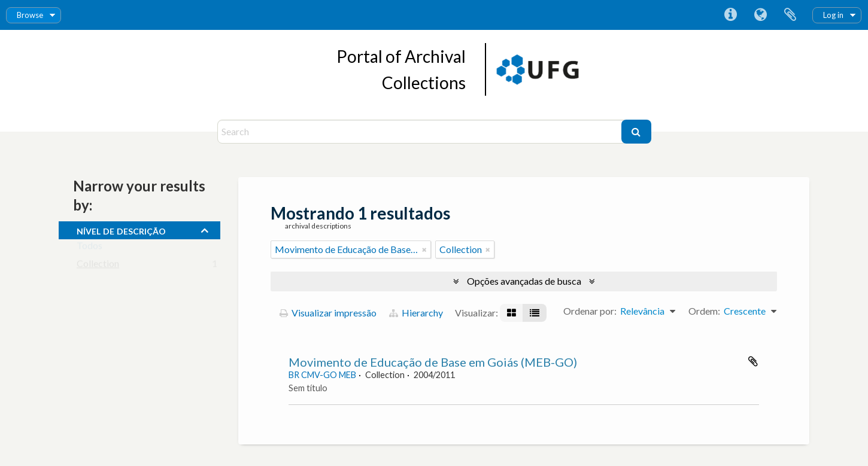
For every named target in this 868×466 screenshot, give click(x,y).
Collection (98, 266)
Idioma (760, 15)
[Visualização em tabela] (535, 313)
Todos (89, 248)
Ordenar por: (590, 311)
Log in (833, 15)
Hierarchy (416, 313)
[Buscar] (636, 132)
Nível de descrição (121, 230)
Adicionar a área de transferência (753, 361)
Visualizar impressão (328, 313)
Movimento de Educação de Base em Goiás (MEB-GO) (433, 362)
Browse (30, 15)
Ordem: (704, 311)
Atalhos (730, 15)
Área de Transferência (790, 15)
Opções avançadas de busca (524, 281)
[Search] (421, 132)
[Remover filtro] (424, 249)
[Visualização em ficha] (512, 313)
